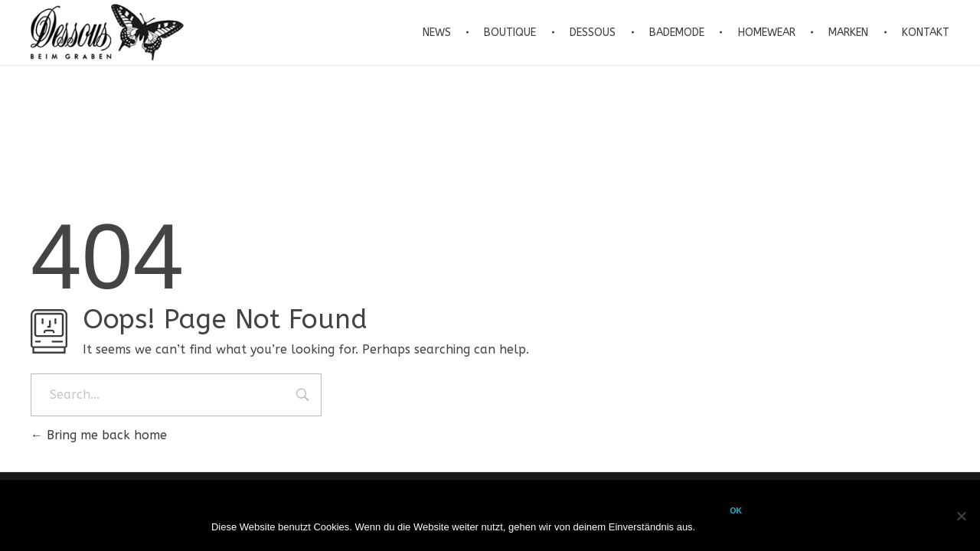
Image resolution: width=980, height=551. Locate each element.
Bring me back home (99, 435)
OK (736, 510)
